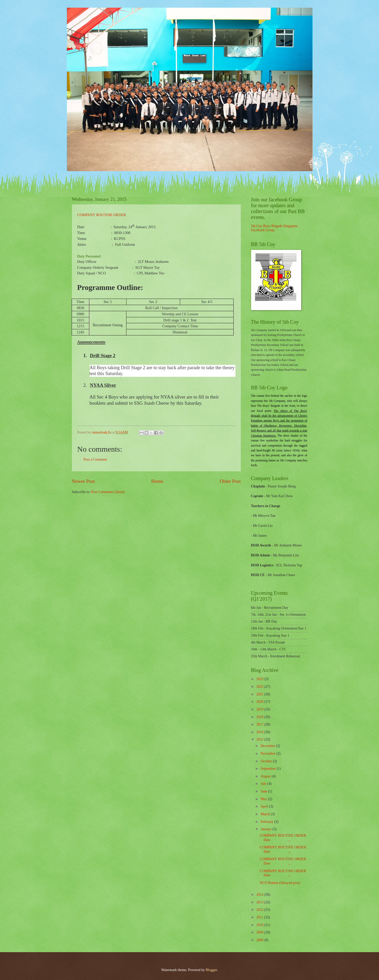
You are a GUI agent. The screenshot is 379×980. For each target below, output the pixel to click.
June (264, 791)
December (268, 746)
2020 (260, 702)
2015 (260, 739)
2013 (260, 902)
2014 (260, 895)
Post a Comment (95, 459)
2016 (260, 732)
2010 (260, 925)
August (266, 776)
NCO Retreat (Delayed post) (280, 883)
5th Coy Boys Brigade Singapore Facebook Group (274, 228)
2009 (260, 932)
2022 (260, 687)
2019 (260, 709)
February (267, 822)
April (265, 806)
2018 (260, 717)
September (268, 769)
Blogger (211, 970)
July (264, 784)
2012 (260, 910)
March (266, 814)
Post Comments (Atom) (108, 492)
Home (157, 481)
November (268, 754)
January (266, 829)
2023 (260, 679)
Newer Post (83, 481)
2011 (260, 917)
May (264, 799)
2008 (260, 940)
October (267, 761)
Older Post (230, 481)
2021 (260, 694)
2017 (260, 724)
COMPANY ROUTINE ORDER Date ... (283, 838)
